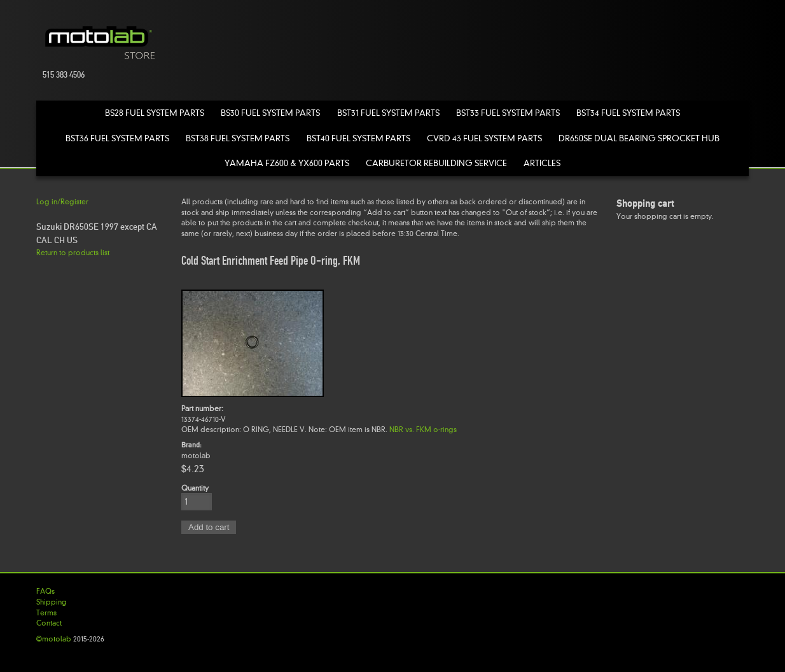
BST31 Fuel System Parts (388, 113)
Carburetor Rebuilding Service (436, 163)
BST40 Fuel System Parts (358, 138)
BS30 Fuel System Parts (270, 113)
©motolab (54, 639)
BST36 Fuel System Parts (117, 138)
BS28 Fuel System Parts (155, 113)
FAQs (45, 591)
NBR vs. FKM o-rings (423, 430)
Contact (49, 623)
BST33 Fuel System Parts (508, 113)
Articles (542, 163)
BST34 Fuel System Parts (628, 113)
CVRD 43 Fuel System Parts (484, 138)
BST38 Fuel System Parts (238, 138)
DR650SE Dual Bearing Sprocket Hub (639, 138)
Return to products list (73, 253)
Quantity (195, 488)
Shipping (52, 602)
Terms (46, 613)
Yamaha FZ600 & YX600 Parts (287, 163)
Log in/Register (62, 202)
